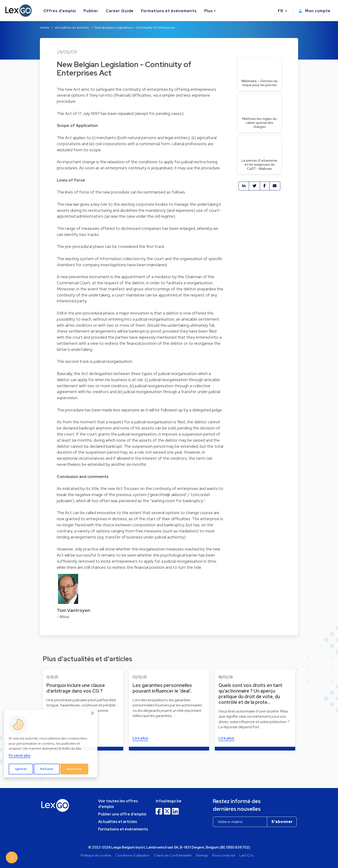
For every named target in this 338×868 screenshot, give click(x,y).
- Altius (63, 617)
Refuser (47, 769)
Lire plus (140, 738)
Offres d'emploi (60, 11)
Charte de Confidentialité (173, 855)
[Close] (93, 713)
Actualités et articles (72, 27)
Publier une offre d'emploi (122, 814)
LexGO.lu (247, 855)
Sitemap (202, 855)
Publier (91, 11)
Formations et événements (169, 11)
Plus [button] (209, 11)
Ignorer (21, 769)
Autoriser (74, 769)
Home (45, 27)
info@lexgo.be (169, 801)
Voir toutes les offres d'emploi (118, 804)
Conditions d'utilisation (132, 855)
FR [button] (281, 11)
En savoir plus (20, 755)
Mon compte (315, 11)
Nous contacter (224, 855)
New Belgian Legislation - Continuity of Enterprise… (136, 27)
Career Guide (120, 11)
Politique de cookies (96, 855)
